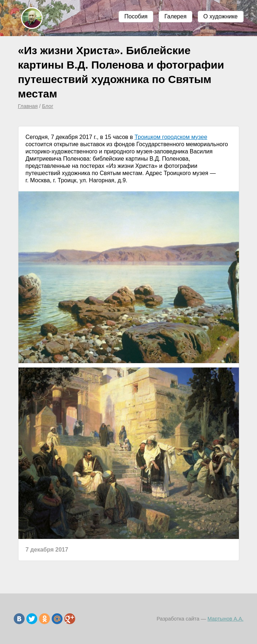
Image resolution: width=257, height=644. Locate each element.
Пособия (136, 16)
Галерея (175, 16)
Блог (48, 106)
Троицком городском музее (171, 137)
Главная (28, 106)
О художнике (221, 16)
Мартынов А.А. (226, 619)
